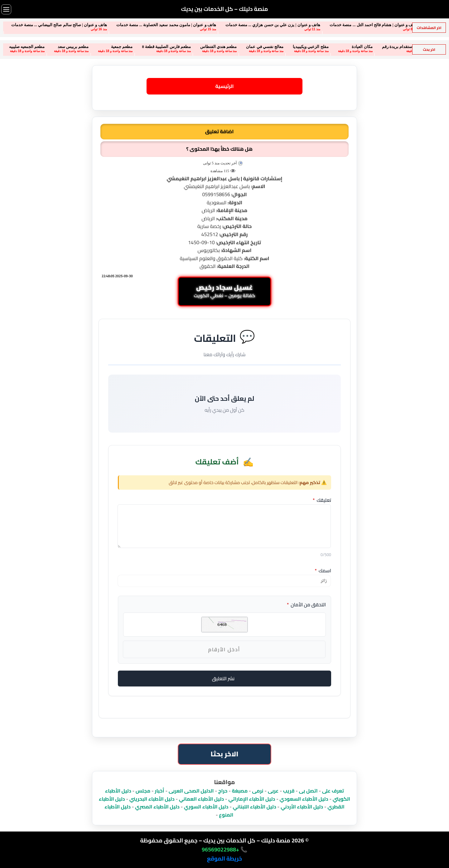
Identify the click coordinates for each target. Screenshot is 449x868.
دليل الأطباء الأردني (302, 807)
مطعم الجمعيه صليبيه (21, 47)
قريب (289, 791)
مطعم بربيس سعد (67, 47)
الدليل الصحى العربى (191, 791)
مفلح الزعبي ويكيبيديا (304, 47)
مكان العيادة (356, 47)
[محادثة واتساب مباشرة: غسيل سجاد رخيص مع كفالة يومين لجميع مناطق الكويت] (224, 291)
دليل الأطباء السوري (206, 807)
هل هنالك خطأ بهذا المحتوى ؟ (219, 149)
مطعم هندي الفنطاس (212, 47)
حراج (223, 791)
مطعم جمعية (116, 47)
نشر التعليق (223, 679)
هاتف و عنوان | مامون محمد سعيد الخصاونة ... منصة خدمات (160, 25)
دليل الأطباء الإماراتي (252, 799)
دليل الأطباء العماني (201, 799)
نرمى (258, 791)
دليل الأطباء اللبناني (255, 807)
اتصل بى (308, 791)
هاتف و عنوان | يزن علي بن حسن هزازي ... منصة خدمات (267, 25)
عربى (273, 791)
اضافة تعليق (219, 131)
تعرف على (333, 791)
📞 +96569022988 (224, 849)
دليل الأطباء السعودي (304, 799)
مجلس (143, 791)
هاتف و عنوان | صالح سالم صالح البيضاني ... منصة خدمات (53, 25)
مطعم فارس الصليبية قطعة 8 (160, 47)
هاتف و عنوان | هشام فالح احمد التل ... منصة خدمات (367, 25)
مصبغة (240, 791)
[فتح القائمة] (6, 9)
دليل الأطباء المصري (157, 807)
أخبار (159, 791)
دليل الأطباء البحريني (152, 799)
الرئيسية (224, 86)
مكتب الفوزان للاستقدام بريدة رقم (405, 47)
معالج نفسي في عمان (259, 47)
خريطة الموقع (224, 858)
